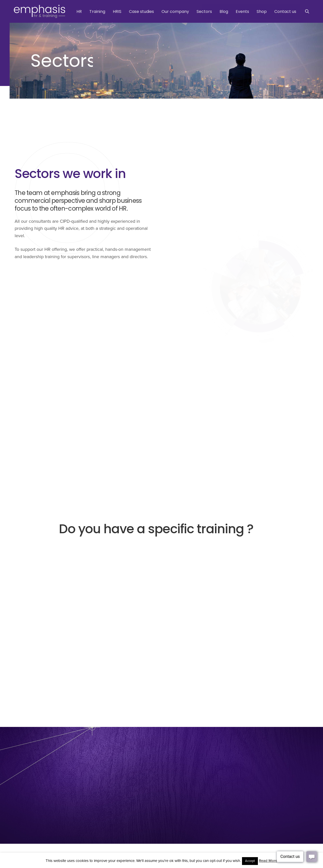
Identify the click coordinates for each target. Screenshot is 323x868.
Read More (268, 861)
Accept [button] (250, 861)
